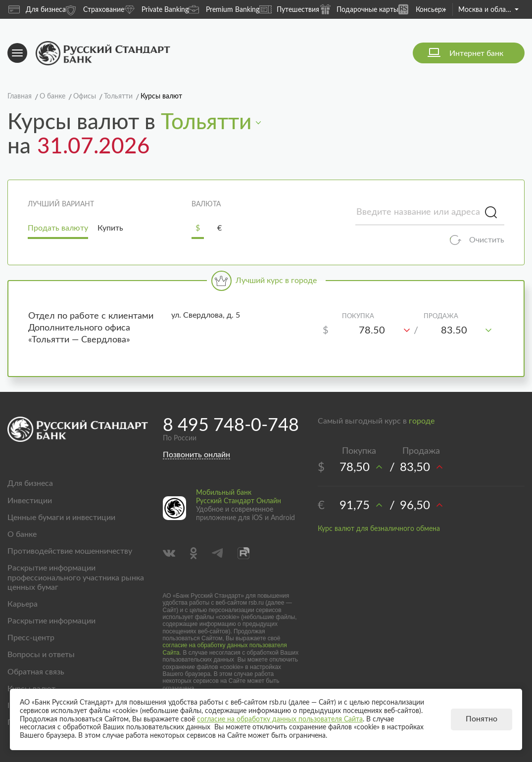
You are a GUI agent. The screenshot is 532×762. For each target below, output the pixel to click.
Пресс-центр (31, 638)
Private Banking (156, 9)
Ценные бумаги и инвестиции (61, 518)
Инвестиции (30, 501)
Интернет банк (476, 53)
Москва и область (488, 10)
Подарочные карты (359, 9)
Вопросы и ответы (41, 655)
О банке (22, 534)
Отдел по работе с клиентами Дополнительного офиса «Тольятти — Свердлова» (91, 328)
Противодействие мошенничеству (70, 551)
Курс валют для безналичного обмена (379, 529)
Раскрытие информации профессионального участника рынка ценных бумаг (76, 577)
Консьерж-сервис (435, 9)
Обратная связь (36, 672)
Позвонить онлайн (196, 455)
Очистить (487, 240)
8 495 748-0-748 (231, 426)
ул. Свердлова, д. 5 (206, 315)
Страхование (95, 9)
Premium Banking (224, 9)
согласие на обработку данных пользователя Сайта (280, 719)
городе (422, 421)
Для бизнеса (37, 9)
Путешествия (289, 9)
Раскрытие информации (51, 621)
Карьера (23, 604)
